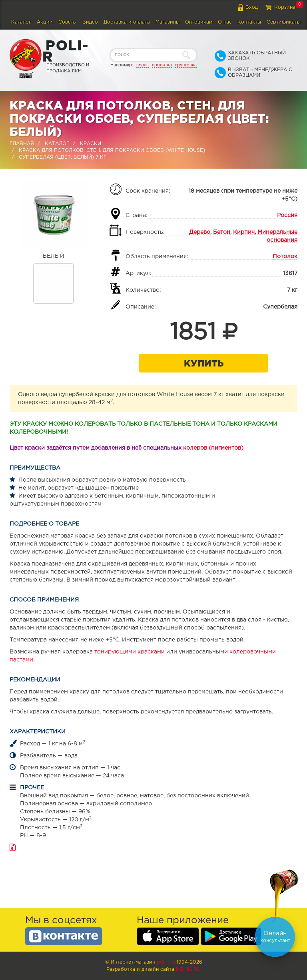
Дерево (200, 232)
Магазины (167, 22)
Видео (90, 22)
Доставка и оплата (127, 22)
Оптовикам (199, 22)
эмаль (143, 65)
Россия (287, 215)
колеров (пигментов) (213, 448)
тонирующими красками (130, 652)
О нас (225, 22)
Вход (252, 7)
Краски (91, 144)
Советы (68, 22)
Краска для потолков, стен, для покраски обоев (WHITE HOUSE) (112, 150)
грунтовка (186, 65)
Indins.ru (188, 969)
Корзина (285, 7)
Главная (22, 144)
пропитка (162, 65)
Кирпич (244, 232)
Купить (204, 363)
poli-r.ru (166, 962)
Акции (45, 22)
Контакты (249, 22)
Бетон (222, 232)
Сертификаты (284, 22)
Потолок (285, 257)
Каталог (21, 22)
